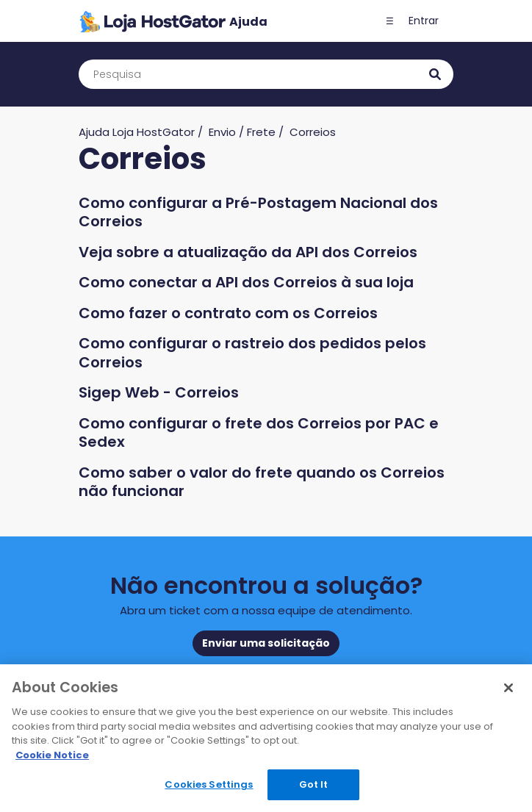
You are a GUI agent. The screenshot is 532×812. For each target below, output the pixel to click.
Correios (313, 132)
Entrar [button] (424, 21)
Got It (314, 784)
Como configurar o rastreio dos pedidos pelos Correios (252, 353)
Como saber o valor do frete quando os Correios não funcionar (262, 482)
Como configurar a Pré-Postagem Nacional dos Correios (258, 212)
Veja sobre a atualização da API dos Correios (248, 252)
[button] (389, 21)
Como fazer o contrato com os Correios (228, 313)
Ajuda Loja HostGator (137, 132)
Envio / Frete (242, 132)
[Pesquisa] (266, 74)
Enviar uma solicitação (266, 643)
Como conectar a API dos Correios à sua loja (246, 282)
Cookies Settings (209, 784)
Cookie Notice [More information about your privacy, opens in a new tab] (52, 755)
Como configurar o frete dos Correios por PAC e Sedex (259, 433)
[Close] (508, 688)
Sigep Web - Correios (159, 392)
